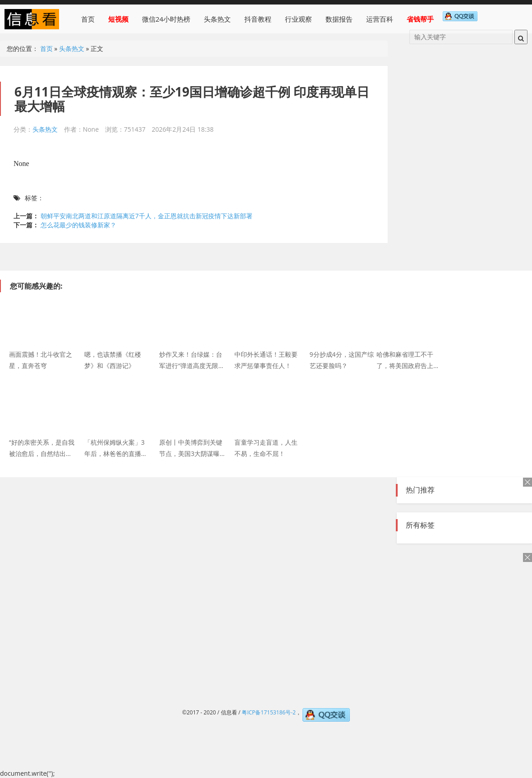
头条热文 (217, 19)
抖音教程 (258, 19)
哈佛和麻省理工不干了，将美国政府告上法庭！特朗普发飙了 (408, 359)
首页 (88, 19)
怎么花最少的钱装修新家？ (78, 225)
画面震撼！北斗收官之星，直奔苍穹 (41, 359)
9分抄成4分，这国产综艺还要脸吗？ (342, 359)
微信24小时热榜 (166, 19)
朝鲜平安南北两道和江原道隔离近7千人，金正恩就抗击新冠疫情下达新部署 (147, 216)
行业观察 (298, 19)
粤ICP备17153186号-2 (269, 712)
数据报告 (339, 19)
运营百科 (380, 19)
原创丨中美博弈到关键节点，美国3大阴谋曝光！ (191, 447)
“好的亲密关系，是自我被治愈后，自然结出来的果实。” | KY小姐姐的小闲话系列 (42, 447)
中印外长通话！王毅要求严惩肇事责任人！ (266, 359)
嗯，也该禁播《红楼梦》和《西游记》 (113, 359)
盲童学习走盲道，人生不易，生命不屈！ (266, 447)
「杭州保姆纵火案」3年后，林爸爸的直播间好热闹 (116, 447)
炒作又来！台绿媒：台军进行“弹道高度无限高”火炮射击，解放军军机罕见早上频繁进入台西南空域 (192, 359)
